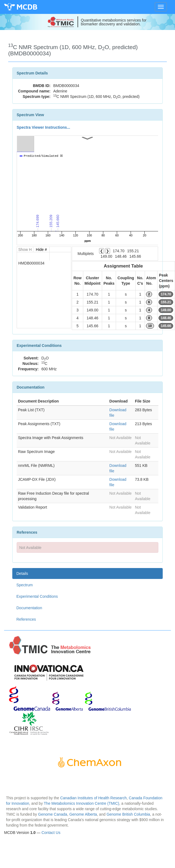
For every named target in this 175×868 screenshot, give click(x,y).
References (26, 619)
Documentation (29, 608)
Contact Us (51, 833)
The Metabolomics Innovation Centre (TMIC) (81, 803)
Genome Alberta (83, 814)
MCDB (27, 7)
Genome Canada (53, 814)
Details (22, 573)
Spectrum (25, 585)
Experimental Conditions (37, 596)
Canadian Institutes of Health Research (93, 798)
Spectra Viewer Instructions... (43, 127)
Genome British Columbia (128, 814)
